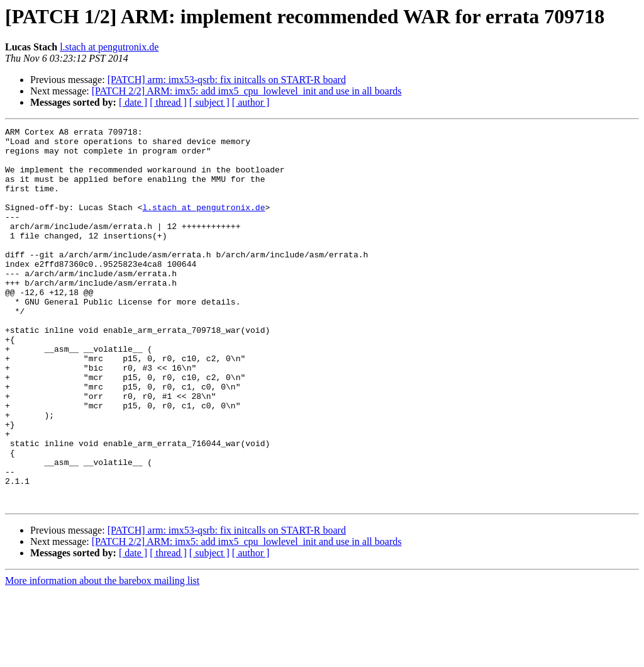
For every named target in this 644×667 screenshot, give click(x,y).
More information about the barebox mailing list (102, 656)
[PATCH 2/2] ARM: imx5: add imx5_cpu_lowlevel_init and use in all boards (247, 91)
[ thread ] (168, 102)
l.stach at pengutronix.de (109, 47)
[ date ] (133, 102)
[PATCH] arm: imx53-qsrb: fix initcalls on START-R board (227, 80)
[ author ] (251, 102)
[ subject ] (209, 102)
